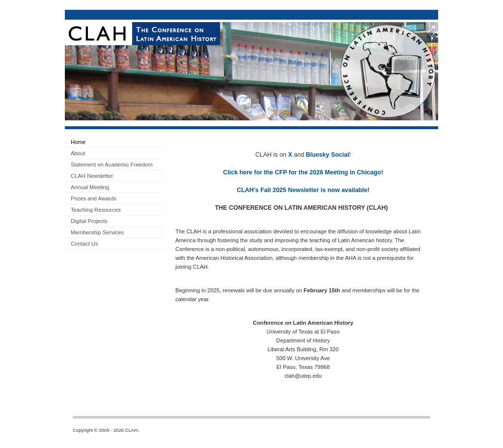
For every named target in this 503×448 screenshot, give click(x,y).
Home (78, 142)
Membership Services (97, 232)
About (78, 153)
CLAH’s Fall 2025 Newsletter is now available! (303, 190)
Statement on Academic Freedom (112, 165)
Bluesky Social (328, 155)
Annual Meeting (90, 187)
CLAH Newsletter (92, 176)
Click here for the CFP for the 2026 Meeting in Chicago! (303, 172)
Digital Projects (89, 221)
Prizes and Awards (94, 198)
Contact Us (84, 244)
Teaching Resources (96, 210)
